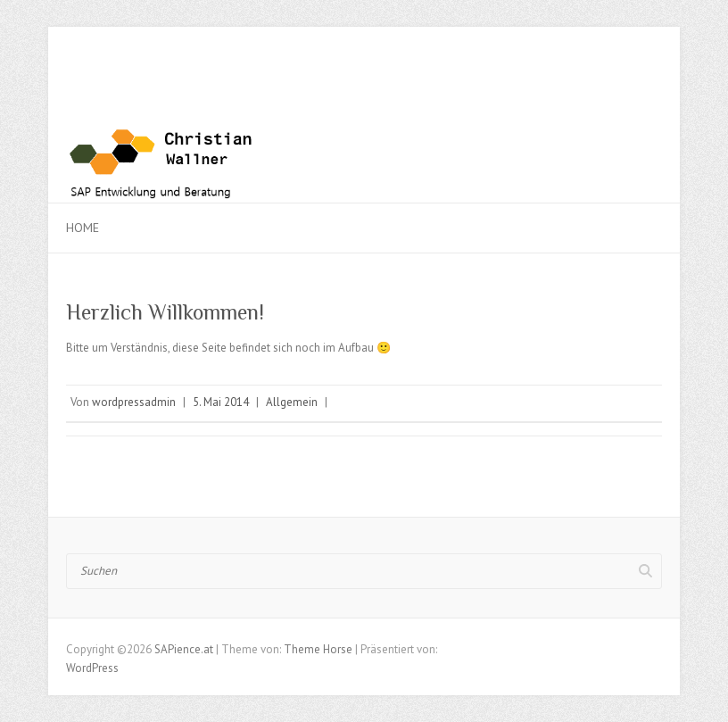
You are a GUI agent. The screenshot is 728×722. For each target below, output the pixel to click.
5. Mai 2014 (221, 402)
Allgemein (292, 402)
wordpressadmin (134, 402)
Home (83, 228)
